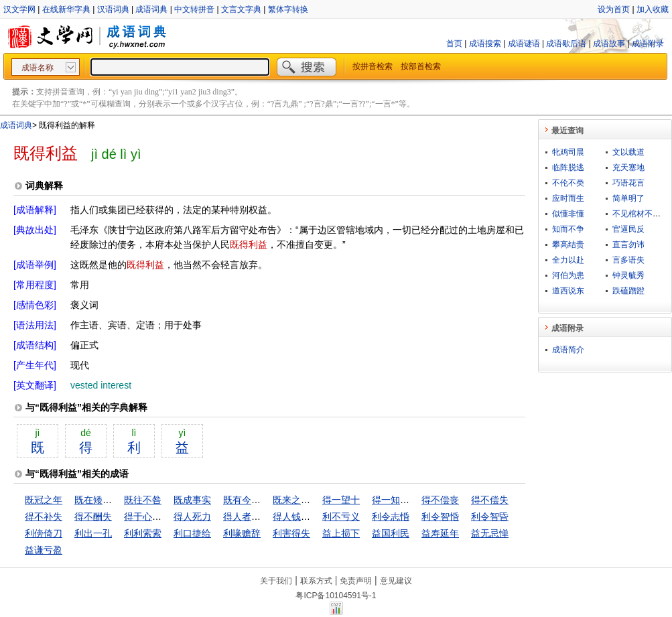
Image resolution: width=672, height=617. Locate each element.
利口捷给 (192, 533)
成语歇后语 (566, 44)
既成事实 (192, 500)
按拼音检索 (373, 66)
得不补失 (44, 517)
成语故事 (609, 44)
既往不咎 (143, 500)
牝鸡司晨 (568, 152)
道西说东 (568, 291)
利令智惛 (440, 517)
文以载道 (628, 152)
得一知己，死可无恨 (414, 500)
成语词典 (151, 9)
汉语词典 (113, 9)
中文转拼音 (194, 9)
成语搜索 (485, 44)
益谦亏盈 (44, 550)
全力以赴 (568, 260)
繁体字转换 (288, 9)
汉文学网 (19, 9)
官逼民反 (628, 229)
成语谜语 (524, 44)
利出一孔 (93, 533)
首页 (454, 44)
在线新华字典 (66, 9)
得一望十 (341, 500)
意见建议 (396, 581)
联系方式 (316, 581)
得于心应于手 (152, 517)
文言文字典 (241, 9)
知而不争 (568, 229)
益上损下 (341, 533)
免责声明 (356, 581)
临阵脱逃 (568, 167)
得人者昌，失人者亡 (265, 517)
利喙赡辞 (242, 533)
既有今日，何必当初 (265, 500)
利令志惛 (391, 517)
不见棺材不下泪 (641, 214)
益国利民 (391, 533)
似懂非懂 (568, 214)
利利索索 (143, 533)
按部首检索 (421, 66)
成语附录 (648, 44)
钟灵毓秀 (628, 275)
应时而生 (568, 198)
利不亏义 (341, 517)
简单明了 (628, 198)
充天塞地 (628, 167)
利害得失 (291, 533)
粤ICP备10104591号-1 (336, 596)
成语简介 (568, 350)
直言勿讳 (628, 245)
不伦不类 (568, 183)
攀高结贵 (568, 245)
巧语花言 (628, 183)
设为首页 (614, 9)
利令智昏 (490, 517)
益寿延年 (440, 533)
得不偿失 (490, 500)
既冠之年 (44, 500)
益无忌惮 (490, 533)
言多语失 (628, 260)
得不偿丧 (440, 500)
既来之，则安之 (306, 500)
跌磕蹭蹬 (628, 291)
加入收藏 (653, 9)
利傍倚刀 (44, 533)
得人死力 (192, 517)
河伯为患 (568, 275)
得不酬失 (93, 517)
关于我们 (276, 581)
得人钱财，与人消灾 (315, 517)
